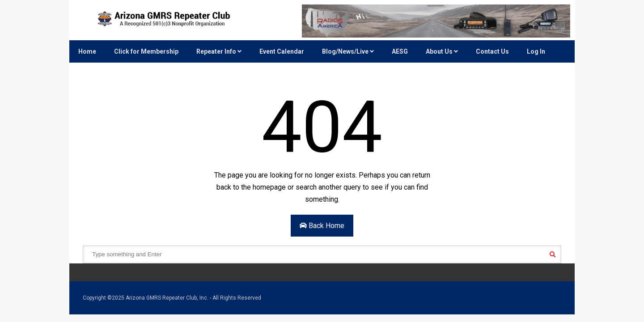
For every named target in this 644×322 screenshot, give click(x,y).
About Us (442, 51)
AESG (400, 51)
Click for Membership (146, 51)
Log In (536, 51)
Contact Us (492, 51)
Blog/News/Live (348, 51)
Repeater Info (219, 51)
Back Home (322, 226)
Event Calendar (282, 51)
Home (87, 51)
